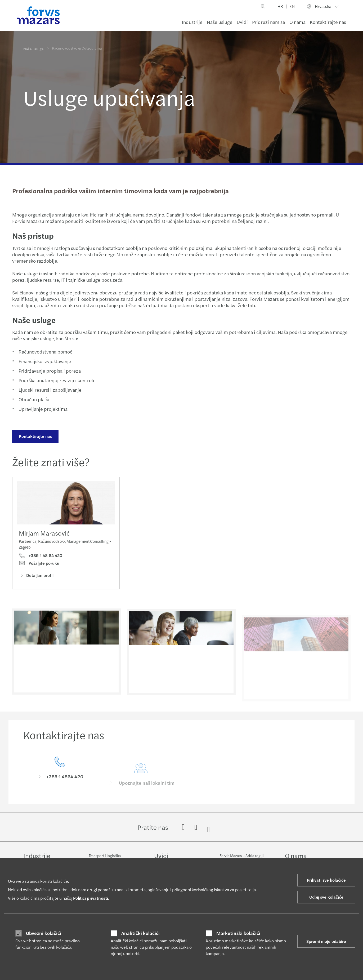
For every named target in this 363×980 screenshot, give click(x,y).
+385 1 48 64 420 (41, 557)
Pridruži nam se (269, 22)
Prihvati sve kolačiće (326, 880)
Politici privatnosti (91, 898)
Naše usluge (220, 22)
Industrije (192, 22)
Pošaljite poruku (39, 564)
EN (292, 6)
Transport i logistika (105, 855)
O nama (297, 22)
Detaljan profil (36, 577)
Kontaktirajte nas (328, 22)
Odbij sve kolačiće (326, 897)
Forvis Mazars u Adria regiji (242, 855)
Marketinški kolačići (238, 933)
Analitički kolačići (140, 933)
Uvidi (242, 22)
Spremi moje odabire (326, 941)
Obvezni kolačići (44, 933)
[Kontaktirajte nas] (60, 779)
